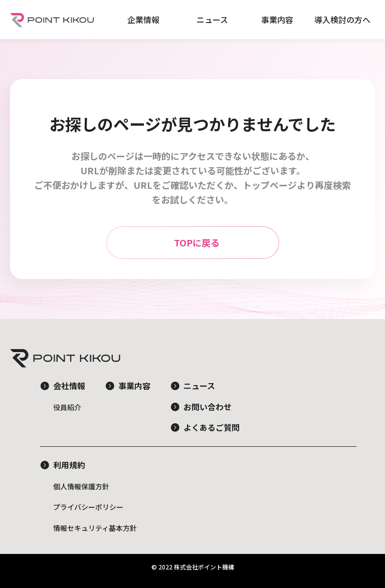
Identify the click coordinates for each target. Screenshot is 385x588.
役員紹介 (67, 407)
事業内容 (277, 20)
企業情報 (143, 20)
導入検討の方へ (342, 20)
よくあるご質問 (212, 427)
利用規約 (69, 465)
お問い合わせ (208, 407)
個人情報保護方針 (81, 486)
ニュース (212, 20)
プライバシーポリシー (88, 507)
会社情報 (69, 386)
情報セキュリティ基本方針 (95, 528)
